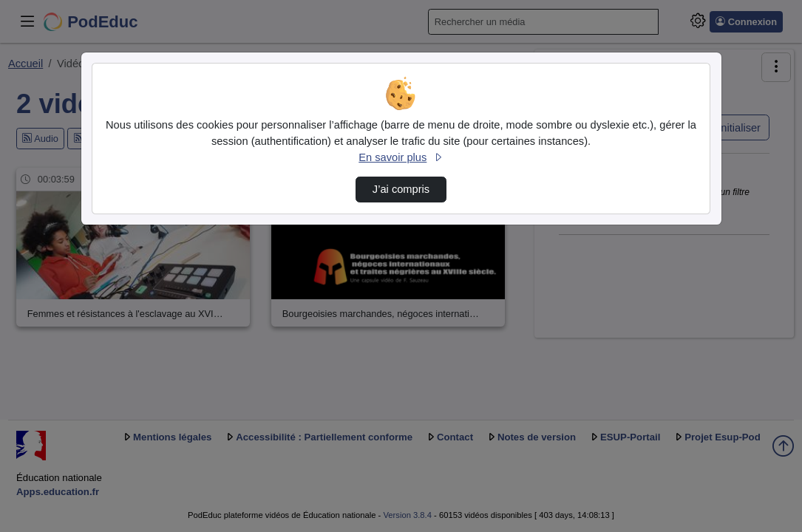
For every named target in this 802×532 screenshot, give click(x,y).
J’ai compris (401, 189)
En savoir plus (401, 157)
